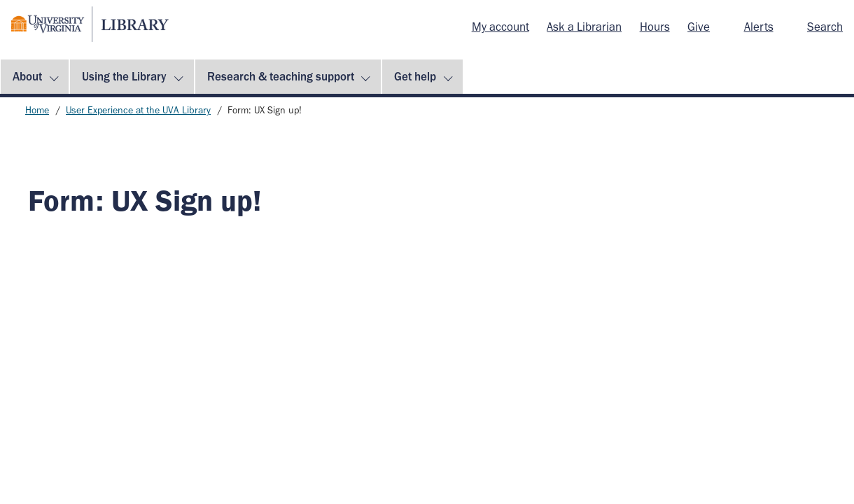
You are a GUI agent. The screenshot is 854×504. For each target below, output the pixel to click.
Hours (655, 27)
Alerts (759, 27)
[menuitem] (500, 27)
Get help (415, 76)
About (27, 76)
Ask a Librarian (584, 27)
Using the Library (124, 76)
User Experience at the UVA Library (138, 110)
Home (37, 110)
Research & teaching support (281, 76)
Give (699, 27)
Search (825, 27)
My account (500, 27)
